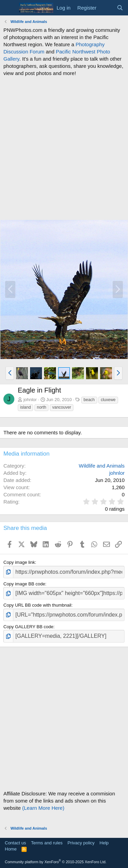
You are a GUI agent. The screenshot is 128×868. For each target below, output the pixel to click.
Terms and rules (47, 843)
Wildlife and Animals (102, 466)
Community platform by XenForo (56, 862)
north (41, 407)
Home (11, 849)
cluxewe (108, 400)
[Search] (120, 8)
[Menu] (9, 8)
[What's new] (106, 8)
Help (104, 843)
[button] (10, 373)
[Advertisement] (64, 148)
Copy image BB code (24, 584)
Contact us (15, 843)
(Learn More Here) (43, 808)
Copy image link (19, 562)
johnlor (30, 400)
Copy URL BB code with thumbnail (37, 605)
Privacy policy (81, 843)
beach (89, 400)
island (25, 407)
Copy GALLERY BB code (28, 627)
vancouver (62, 407)
